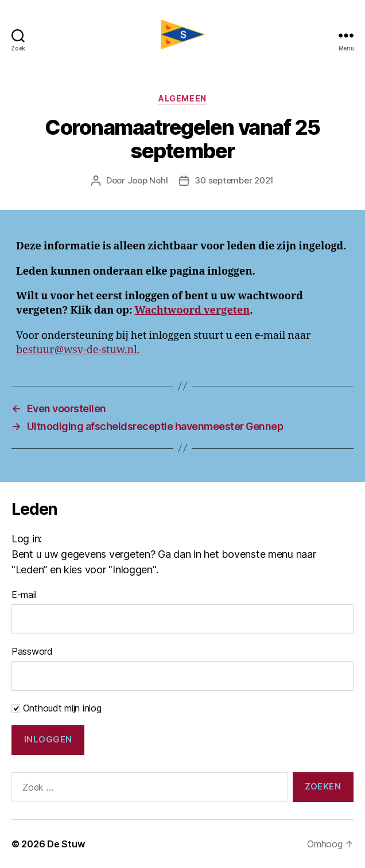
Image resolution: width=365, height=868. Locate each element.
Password (32, 651)
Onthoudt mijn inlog (57, 708)
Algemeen (182, 98)
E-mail (24, 595)
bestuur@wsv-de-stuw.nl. (78, 350)
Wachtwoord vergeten (192, 310)
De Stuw (66, 844)
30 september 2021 (234, 180)
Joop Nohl (148, 180)
